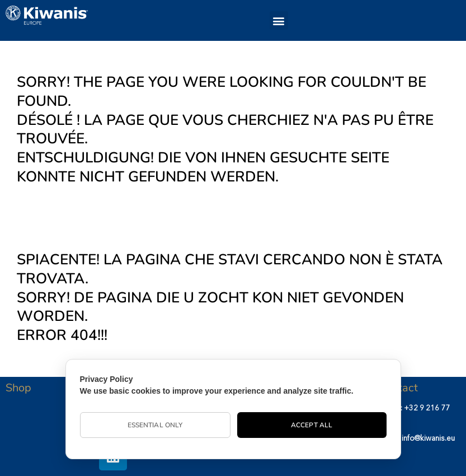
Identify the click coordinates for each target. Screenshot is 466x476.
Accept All (312, 425)
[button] (279, 20)
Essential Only (155, 425)
